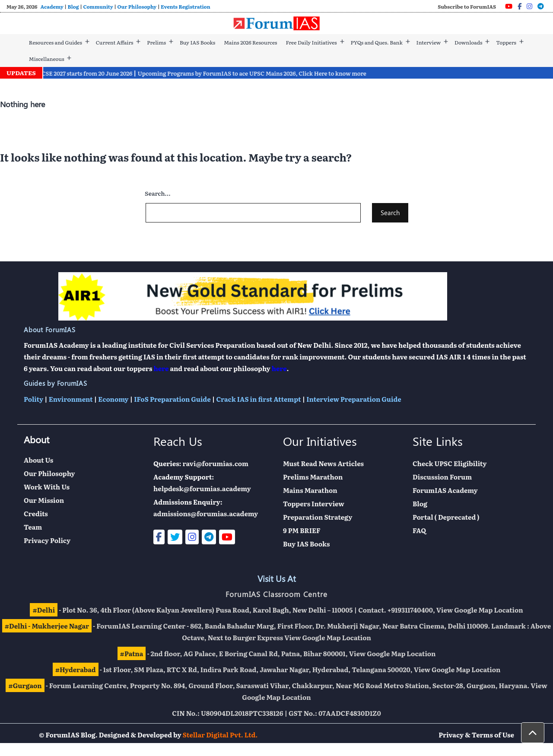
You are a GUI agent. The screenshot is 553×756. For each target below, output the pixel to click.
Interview (429, 42)
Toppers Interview (314, 503)
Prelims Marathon (313, 477)
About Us (38, 460)
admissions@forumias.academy (206, 513)
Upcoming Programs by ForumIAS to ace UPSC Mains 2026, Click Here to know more (266, 73)
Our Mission (44, 500)
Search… (157, 193)
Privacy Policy (47, 540)
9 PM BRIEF (302, 530)
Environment (71, 399)
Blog (73, 6)
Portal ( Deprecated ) (446, 517)
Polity (33, 399)
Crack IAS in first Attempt (258, 399)
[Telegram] (541, 6)
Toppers (506, 42)
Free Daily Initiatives (311, 42)
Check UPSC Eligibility (450, 463)
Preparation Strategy (318, 517)
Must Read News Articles (323, 463)
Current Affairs (115, 42)
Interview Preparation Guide (354, 399)
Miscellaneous (47, 59)
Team (33, 527)
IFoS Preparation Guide (172, 399)
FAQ (419, 530)
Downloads (468, 42)
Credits (36, 513)
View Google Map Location (480, 610)
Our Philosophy (137, 6)
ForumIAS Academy (445, 490)
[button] (533, 733)
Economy (113, 399)
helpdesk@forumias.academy (202, 488)
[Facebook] (520, 6)
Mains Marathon (310, 490)
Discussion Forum (442, 477)
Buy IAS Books (197, 42)
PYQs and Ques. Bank (377, 42)
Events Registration (186, 6)
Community (98, 6)
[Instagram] (529, 6)
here (161, 368)
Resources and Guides (56, 42)
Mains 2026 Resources (250, 42)
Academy (52, 6)
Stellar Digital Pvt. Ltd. (220, 735)
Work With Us (47, 487)
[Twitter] (175, 537)
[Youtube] (509, 6)
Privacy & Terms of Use (476, 735)
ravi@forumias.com (216, 463)
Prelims (156, 42)
